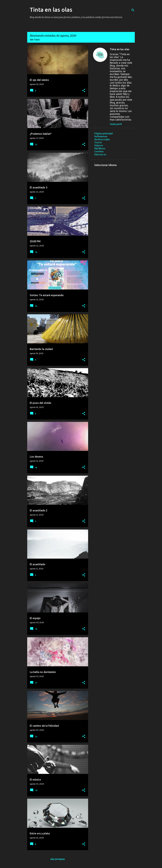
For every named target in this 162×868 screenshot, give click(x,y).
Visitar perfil (116, 124)
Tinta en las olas (51, 10)
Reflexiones (101, 136)
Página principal (103, 133)
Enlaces (99, 145)
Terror (98, 142)
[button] (84, 91)
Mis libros (100, 148)
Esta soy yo (100, 154)
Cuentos (99, 151)
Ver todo (35, 40)
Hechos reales (102, 139)
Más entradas (58, 859)
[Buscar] (133, 10)
